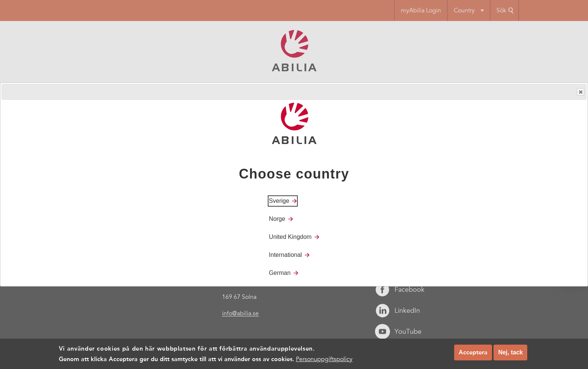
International (285, 255)
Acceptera (473, 352)
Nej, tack (510, 352)
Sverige (279, 201)
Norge (277, 219)
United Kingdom (290, 237)
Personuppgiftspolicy (324, 359)
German (280, 273)
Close (580, 92)
